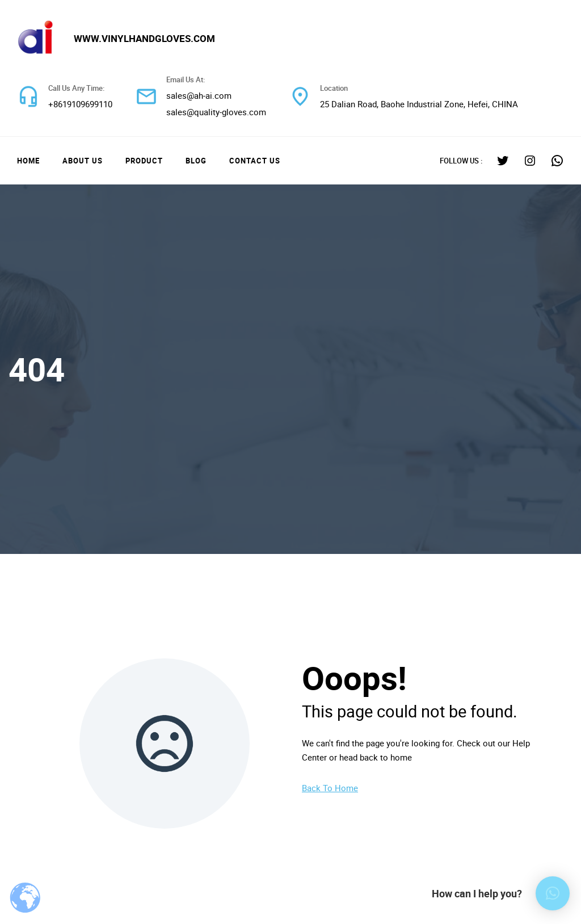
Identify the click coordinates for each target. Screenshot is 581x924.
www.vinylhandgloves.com (144, 38)
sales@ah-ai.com (199, 95)
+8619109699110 (80, 104)
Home (28, 161)
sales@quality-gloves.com (216, 112)
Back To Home (330, 788)
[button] (553, 893)
